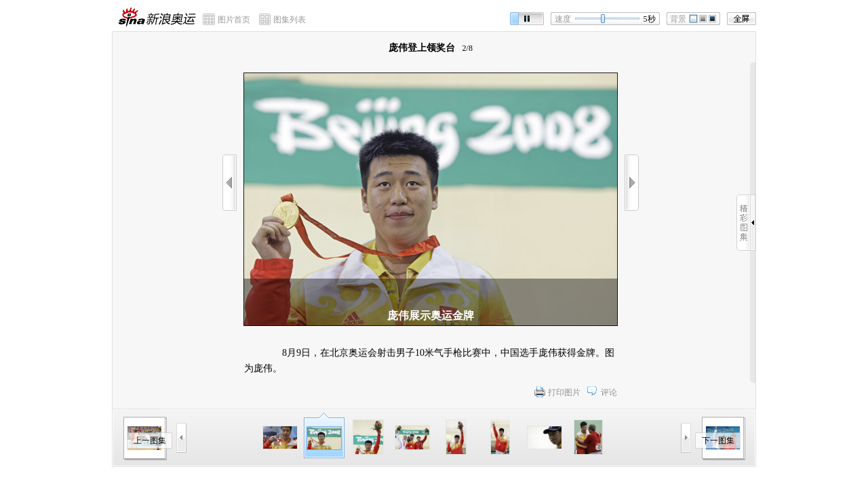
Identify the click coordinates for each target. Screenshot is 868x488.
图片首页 (234, 20)
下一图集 (718, 441)
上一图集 (150, 441)
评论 (609, 392)
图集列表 (290, 20)
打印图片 (564, 392)
